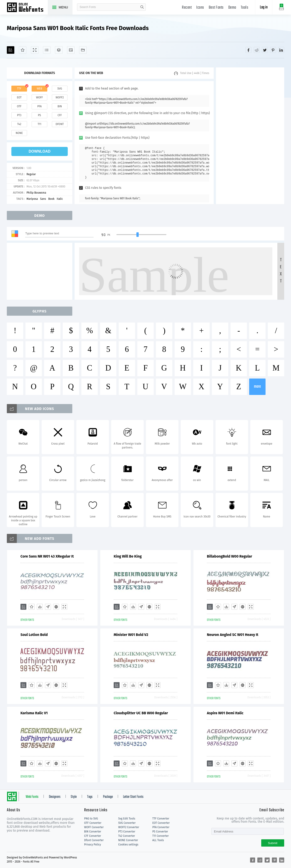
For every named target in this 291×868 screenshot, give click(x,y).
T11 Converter (161, 836)
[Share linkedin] (281, 50)
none (19, 133)
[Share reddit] (257, 50)
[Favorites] (23, 50)
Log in (264, 7)
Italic (60, 199)
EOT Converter (161, 823)
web (40, 89)
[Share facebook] (248, 50)
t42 (19, 124)
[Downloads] (40, 607)
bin (60, 106)
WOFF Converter (94, 827)
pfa (39, 106)
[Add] (11, 50)
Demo (232, 8)
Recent (187, 8)
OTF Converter (93, 823)
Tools (245, 8)
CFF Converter (93, 836)
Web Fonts (32, 797)
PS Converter (160, 832)
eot (19, 97)
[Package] (59, 50)
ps (39, 115)
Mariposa (32, 199)
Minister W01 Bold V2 (131, 635)
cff (60, 115)
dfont (60, 124)
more (257, 387)
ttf (19, 89)
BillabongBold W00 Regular (230, 556)
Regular (31, 174)
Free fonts (27, 8)
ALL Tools (158, 840)
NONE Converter (128, 840)
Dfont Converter (94, 840)
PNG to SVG (91, 819)
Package (108, 797)
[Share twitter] (265, 50)
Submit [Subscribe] (273, 843)
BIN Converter (93, 832)
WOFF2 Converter (129, 827)
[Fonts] (83, 50)
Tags (90, 797)
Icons (200, 8)
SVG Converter (127, 823)
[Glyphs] (47, 50)
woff (39, 97)
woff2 (60, 97)
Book (51, 199)
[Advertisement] (250, 136)
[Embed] (56, 607)
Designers (55, 797)
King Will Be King (128, 556)
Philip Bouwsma (36, 193)
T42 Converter (127, 836)
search (142, 7)
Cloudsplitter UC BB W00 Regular (141, 713)
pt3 (19, 115)
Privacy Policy (93, 845)
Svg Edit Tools (127, 819)
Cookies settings (128, 845)
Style (74, 797)
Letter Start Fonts (133, 797)
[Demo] (35, 50)
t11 (39, 124)
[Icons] (71, 50)
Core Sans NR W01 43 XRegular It (47, 556)
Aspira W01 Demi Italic (225, 713)
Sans (43, 199)
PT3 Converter (127, 832)
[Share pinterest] (273, 50)
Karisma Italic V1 (34, 713)
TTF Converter (161, 819)
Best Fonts (216, 8)
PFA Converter (161, 827)
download (40, 151)
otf (19, 106)
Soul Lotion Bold (34, 635)
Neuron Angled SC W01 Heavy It (233, 635)
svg (60, 89)
